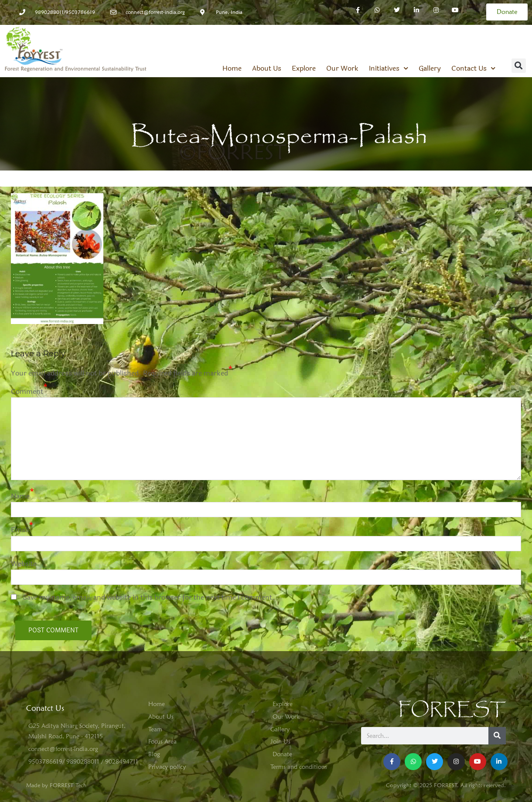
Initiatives (389, 68)
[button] (519, 66)
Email (20, 530)
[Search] (497, 736)
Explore (304, 68)
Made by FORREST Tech (56, 785)
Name (20, 496)
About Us (267, 68)
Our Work (342, 68)
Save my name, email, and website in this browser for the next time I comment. (149, 597)
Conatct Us (45, 708)
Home (232, 68)
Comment (27, 391)
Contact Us (473, 68)
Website (24, 564)
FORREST (452, 710)
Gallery (430, 68)
